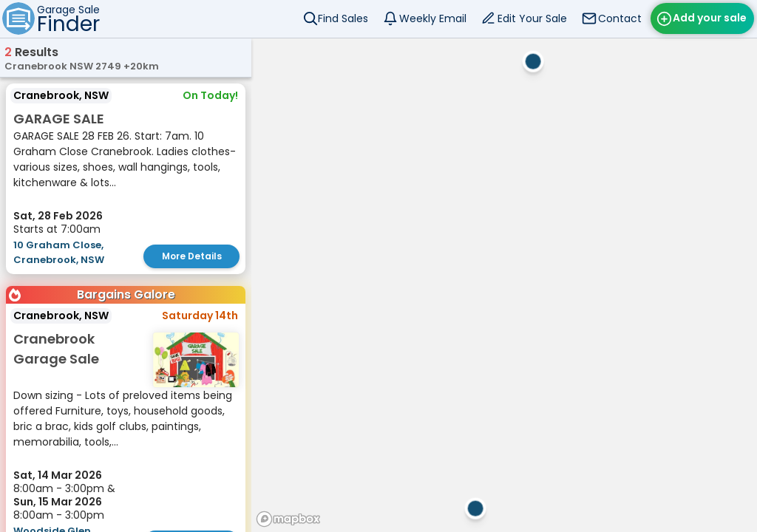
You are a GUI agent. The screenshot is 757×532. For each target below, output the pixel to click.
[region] (504, 285)
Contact (620, 18)
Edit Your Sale (532, 18)
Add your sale (710, 18)
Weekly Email (433, 18)
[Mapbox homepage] (288, 519)
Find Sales (343, 18)
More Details (192, 256)
